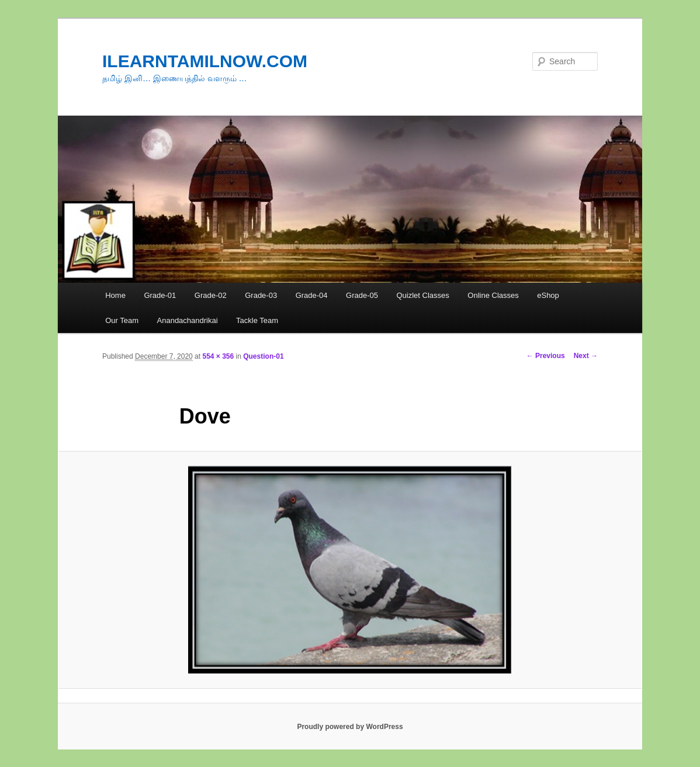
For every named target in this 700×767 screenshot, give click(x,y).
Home (115, 295)
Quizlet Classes (422, 295)
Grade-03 (261, 295)
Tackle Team (257, 320)
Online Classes (493, 295)
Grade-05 (362, 295)
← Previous (546, 356)
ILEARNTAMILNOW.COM (205, 61)
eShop (548, 295)
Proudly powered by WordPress (350, 727)
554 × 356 (218, 356)
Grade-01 (160, 295)
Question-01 (263, 356)
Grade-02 (211, 295)
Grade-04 (312, 295)
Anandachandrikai (188, 320)
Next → (586, 356)
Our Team (122, 320)
